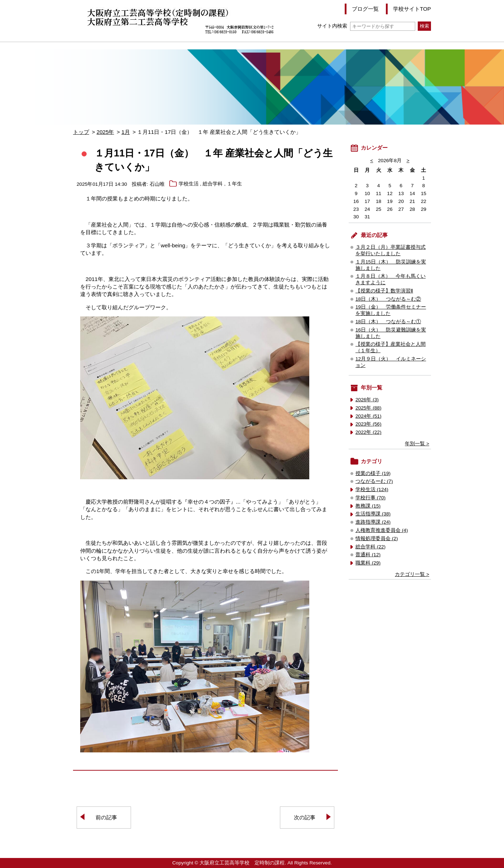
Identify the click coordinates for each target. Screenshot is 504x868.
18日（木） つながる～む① (388, 322)
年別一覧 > (417, 444)
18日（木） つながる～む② (388, 299)
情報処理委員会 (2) (377, 539)
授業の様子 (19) (373, 473)
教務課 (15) (368, 506)
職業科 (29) (368, 563)
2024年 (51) (369, 416)
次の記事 (305, 817)
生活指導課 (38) (373, 514)
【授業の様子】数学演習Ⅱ (384, 291)
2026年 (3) (367, 400)
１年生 (234, 184)
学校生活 (189, 184)
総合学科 (213, 184)
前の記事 (106, 817)
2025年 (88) (369, 408)
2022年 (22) (369, 432)
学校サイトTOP (412, 9)
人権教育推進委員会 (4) (382, 530)
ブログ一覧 (365, 9)
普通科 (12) (368, 555)
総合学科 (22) (370, 547)
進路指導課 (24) (373, 522)
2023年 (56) (369, 424)
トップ (81, 132)
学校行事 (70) (370, 498)
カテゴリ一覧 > (412, 574)
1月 (125, 132)
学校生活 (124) (372, 489)
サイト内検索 (366, 26)
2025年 (105, 132)
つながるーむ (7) (374, 481)
